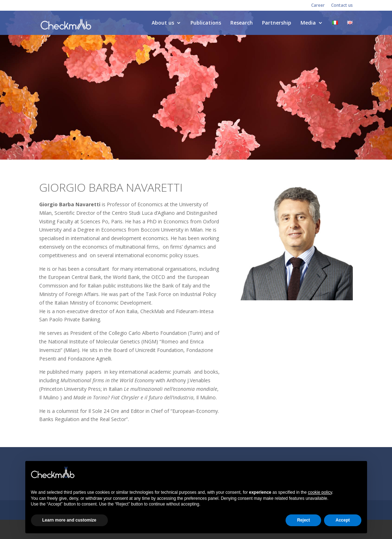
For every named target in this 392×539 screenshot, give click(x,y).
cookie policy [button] (320, 492)
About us (163, 23)
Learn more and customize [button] (69, 520)
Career (318, 6)
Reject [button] (303, 520)
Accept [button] (343, 520)
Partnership (277, 23)
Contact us (342, 6)
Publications (206, 23)
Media (308, 23)
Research (242, 23)
